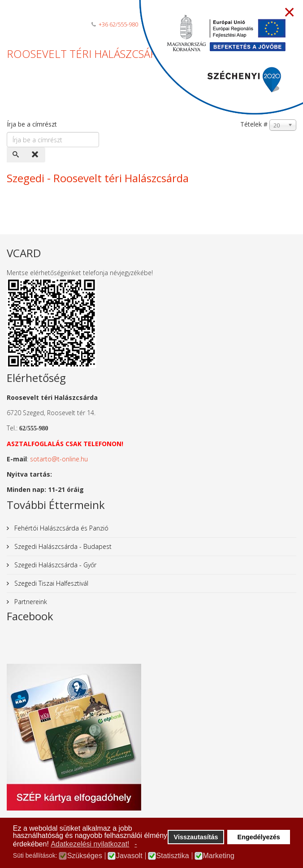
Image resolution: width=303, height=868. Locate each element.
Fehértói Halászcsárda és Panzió (61, 528)
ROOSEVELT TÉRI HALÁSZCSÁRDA (89, 54)
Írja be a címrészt (33, 124)
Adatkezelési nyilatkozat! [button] (90, 844)
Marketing (219, 856)
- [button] (136, 844)
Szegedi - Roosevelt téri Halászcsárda (98, 178)
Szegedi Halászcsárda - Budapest (62, 546)
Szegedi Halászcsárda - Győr (54, 565)
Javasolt (129, 856)
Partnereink (30, 602)
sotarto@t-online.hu (59, 459)
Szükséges (85, 856)
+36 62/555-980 (118, 24)
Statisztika (173, 856)
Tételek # (254, 124)
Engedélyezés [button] (259, 837)
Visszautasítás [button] (196, 837)
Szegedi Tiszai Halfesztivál (50, 583)
